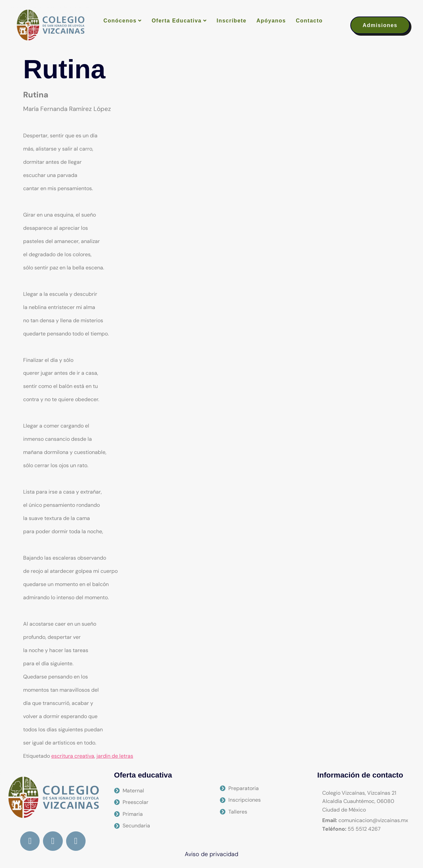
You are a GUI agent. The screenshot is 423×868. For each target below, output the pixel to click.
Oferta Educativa (179, 21)
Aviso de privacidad (211, 854)
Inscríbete (231, 21)
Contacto (309, 21)
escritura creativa (73, 756)
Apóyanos (271, 21)
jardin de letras (115, 756)
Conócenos (123, 21)
